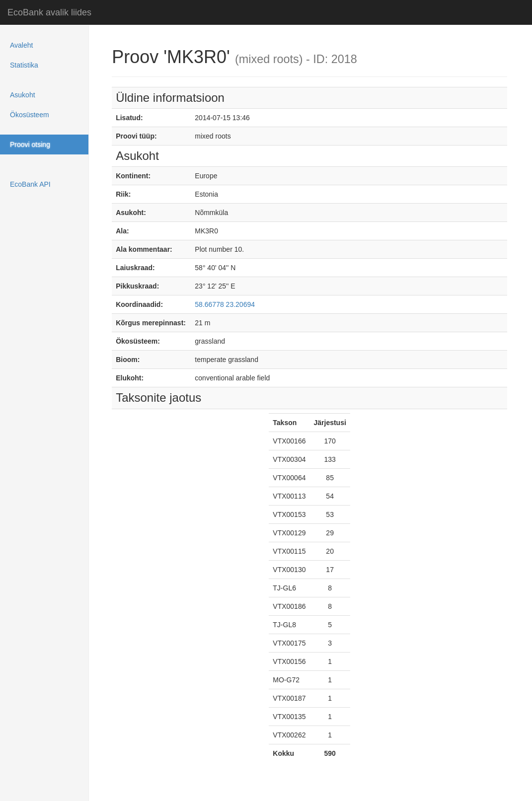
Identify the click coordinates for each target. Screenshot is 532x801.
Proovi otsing (30, 145)
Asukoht (23, 95)
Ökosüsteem (30, 115)
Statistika (24, 65)
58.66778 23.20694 (225, 304)
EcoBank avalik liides (49, 12)
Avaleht (21, 45)
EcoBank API (30, 184)
